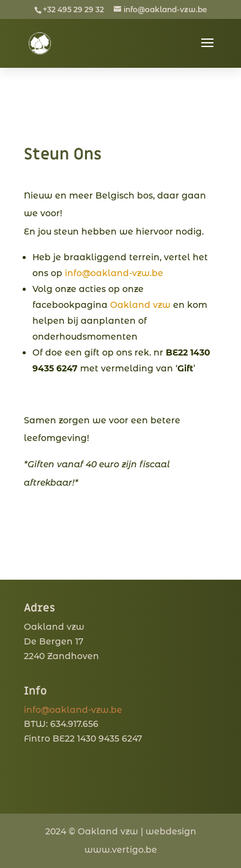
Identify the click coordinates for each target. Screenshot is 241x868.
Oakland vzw (140, 305)
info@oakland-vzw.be (114, 273)
